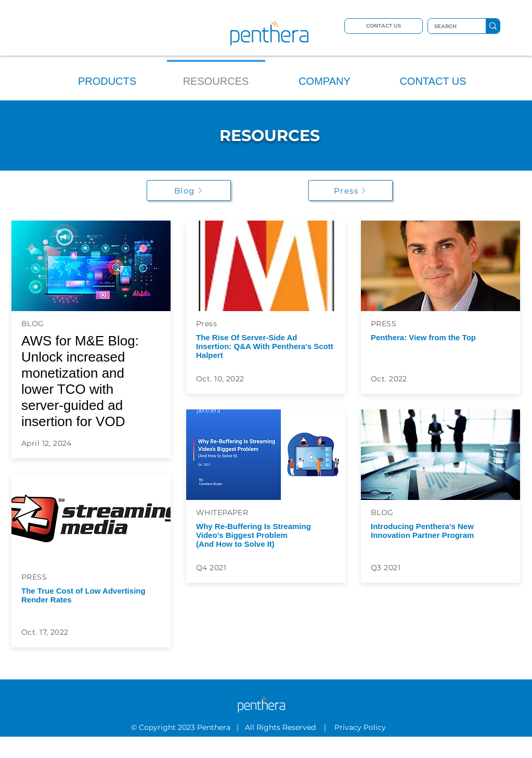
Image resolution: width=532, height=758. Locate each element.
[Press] (351, 190)
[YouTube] (274, 752)
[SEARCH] (449, 27)
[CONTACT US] (384, 26)
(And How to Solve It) (235, 544)
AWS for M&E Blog (78, 341)
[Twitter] (245, 752)
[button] (107, 77)
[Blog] (189, 190)
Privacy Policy (361, 727)
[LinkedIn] (259, 752)
